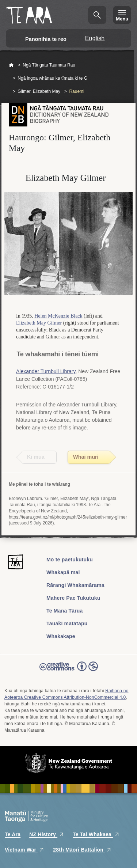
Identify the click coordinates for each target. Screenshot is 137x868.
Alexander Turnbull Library (46, 371)
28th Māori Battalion (82, 850)
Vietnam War (24, 850)
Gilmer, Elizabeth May (39, 91)
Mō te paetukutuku (70, 560)
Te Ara (13, 834)
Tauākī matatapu (67, 623)
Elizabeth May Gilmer (39, 323)
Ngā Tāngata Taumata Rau (49, 65)
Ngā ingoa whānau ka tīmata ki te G (52, 78)
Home (11, 65)
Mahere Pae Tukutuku (73, 598)
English (95, 38)
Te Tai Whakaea (96, 834)
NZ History (47, 834)
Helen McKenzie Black (58, 316)
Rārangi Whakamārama (75, 585)
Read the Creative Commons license (69, 671)
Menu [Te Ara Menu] (122, 19)
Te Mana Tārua (65, 611)
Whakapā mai (63, 572)
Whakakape (61, 636)
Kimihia (97, 15)
